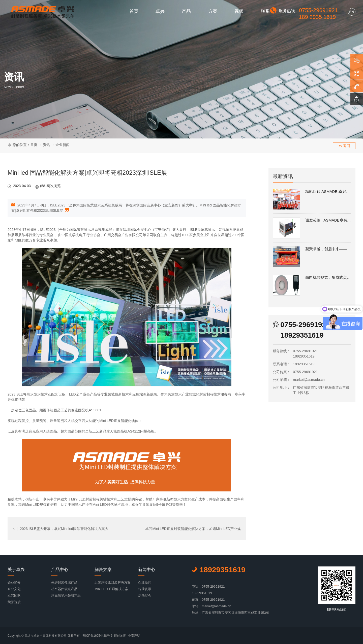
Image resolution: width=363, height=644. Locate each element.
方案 (213, 11)
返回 (344, 146)
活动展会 (145, 596)
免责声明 (134, 636)
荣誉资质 (14, 602)
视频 (239, 11)
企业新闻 (63, 145)
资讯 (46, 145)
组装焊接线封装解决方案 (113, 582)
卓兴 (160, 11)
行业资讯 (145, 589)
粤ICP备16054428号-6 (97, 636)
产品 (186, 11)
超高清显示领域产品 (66, 596)
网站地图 (120, 636)
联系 (265, 11)
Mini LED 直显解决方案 (111, 589)
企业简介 (14, 582)
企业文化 (14, 589)
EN (352, 12)
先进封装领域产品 (64, 582)
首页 (134, 11)
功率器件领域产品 (64, 589)
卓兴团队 (14, 596)
